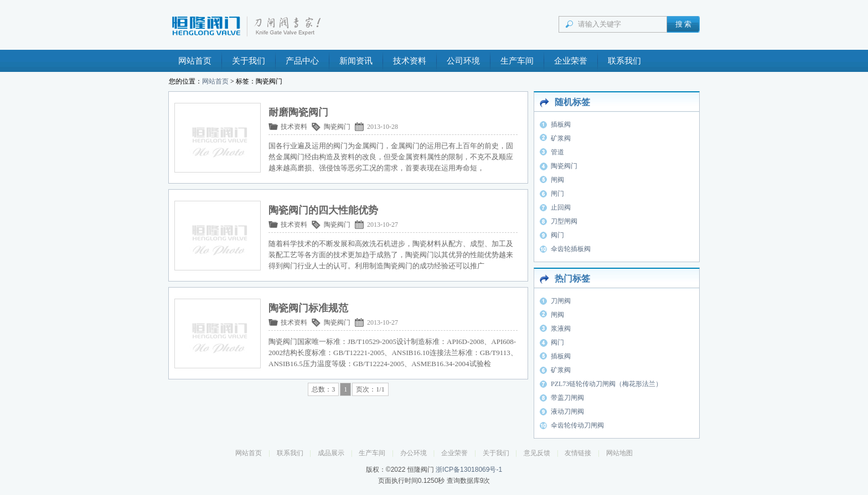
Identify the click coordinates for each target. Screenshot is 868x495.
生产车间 (517, 61)
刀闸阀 (561, 301)
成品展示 (331, 453)
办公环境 (414, 453)
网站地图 (619, 453)
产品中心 (302, 61)
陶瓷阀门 (337, 127)
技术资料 (410, 61)
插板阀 (561, 124)
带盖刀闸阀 (567, 398)
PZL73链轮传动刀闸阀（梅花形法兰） (606, 384)
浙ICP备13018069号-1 (469, 470)
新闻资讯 (356, 61)
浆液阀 (561, 329)
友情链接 (578, 453)
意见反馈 (537, 453)
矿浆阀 (561, 138)
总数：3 (323, 389)
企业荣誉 (571, 61)
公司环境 (463, 61)
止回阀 (561, 207)
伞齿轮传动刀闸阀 (577, 425)
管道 (557, 152)
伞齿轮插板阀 (571, 249)
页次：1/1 (370, 389)
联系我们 (624, 61)
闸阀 (557, 180)
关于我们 (249, 61)
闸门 (557, 194)
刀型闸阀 (564, 221)
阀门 (557, 235)
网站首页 (195, 61)
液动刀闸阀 (567, 411)
